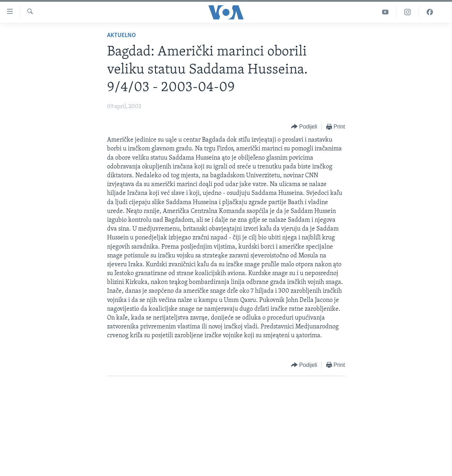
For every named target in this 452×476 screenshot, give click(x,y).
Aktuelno (121, 35)
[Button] (304, 127)
